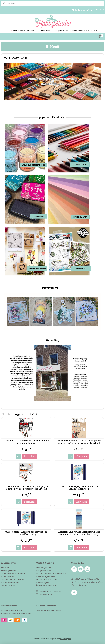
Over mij (5, 568)
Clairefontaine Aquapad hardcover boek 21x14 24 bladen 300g (26, 533)
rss (70, 639)
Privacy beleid (8, 576)
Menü (52, 46)
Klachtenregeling (10, 583)
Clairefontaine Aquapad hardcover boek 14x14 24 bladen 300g (79, 488)
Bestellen (29, 456)
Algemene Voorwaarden (13, 573)
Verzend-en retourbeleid (13, 579)
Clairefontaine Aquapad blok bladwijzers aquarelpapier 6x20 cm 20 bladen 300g (79, 533)
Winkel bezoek (8, 585)
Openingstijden (9, 570)
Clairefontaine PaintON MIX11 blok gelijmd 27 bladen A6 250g (26, 442)
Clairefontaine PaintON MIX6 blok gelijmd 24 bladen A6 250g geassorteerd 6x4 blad (79, 442)
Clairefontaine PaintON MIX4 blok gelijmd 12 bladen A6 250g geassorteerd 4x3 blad (26, 488)
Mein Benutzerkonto (85, 10)
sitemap (63, 639)
